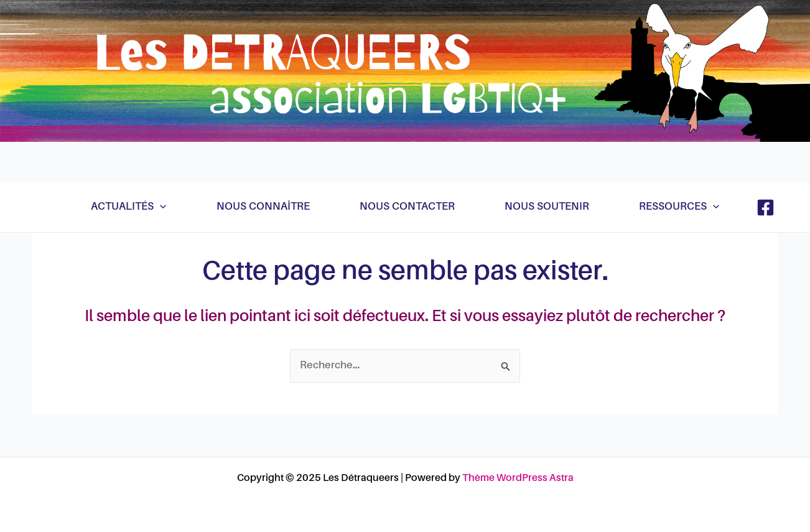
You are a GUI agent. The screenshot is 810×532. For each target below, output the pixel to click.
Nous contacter (407, 207)
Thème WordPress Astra (518, 478)
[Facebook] (766, 208)
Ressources (679, 207)
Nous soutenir (547, 207)
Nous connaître (263, 207)
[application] (160, 207)
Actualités (128, 207)
